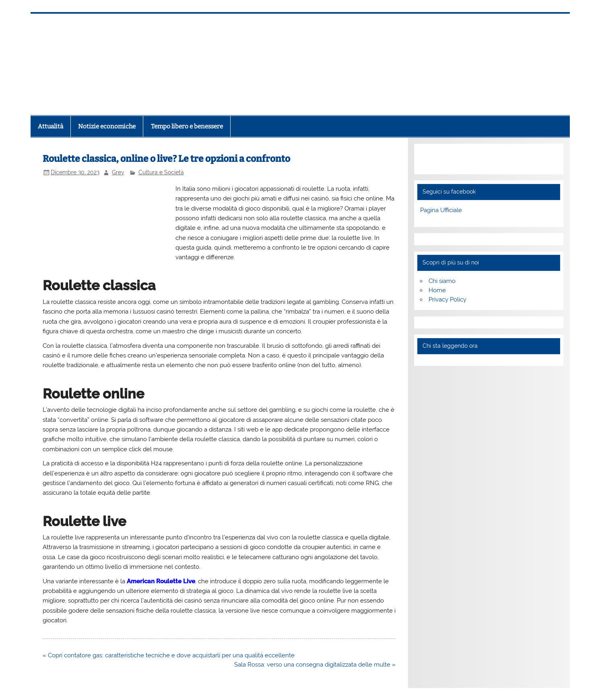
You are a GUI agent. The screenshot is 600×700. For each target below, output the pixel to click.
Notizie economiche (107, 126)
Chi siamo (442, 281)
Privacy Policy (447, 299)
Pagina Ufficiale (441, 210)
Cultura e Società (161, 172)
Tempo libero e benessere (187, 126)
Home (437, 290)
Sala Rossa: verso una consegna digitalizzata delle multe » (315, 665)
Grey (118, 172)
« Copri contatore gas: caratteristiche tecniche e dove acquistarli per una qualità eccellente (169, 655)
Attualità (51, 126)
